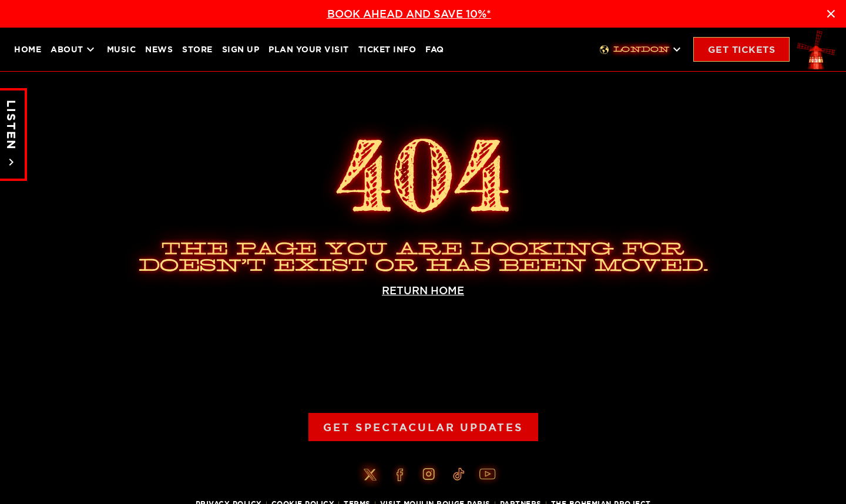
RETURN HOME (423, 290)
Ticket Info (387, 49)
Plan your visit (309, 49)
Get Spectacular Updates (423, 427)
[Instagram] (429, 475)
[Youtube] (488, 475)
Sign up (241, 49)
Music (122, 49)
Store (197, 49)
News (159, 49)
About (74, 49)
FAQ (435, 49)
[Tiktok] (458, 475)
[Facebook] (399, 475)
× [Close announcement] (831, 14)
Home (28, 49)
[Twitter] (370, 475)
